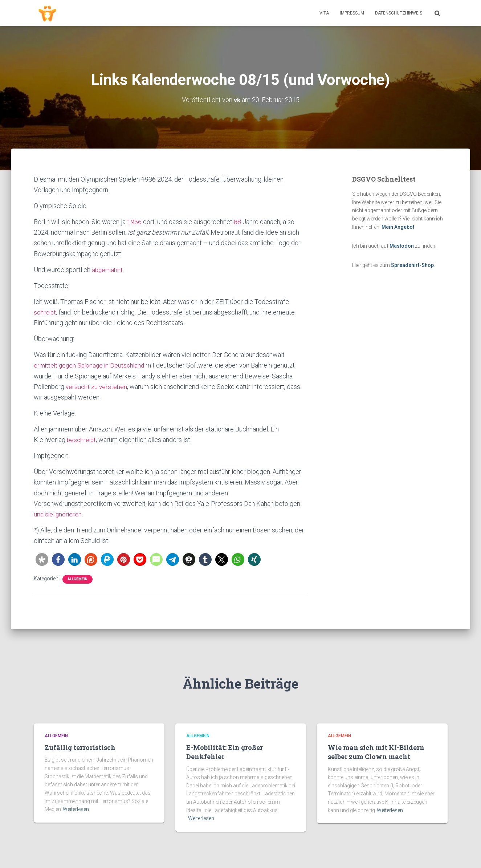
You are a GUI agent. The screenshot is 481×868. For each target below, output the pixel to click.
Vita (324, 13)
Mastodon (402, 246)
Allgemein (78, 579)
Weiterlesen (76, 809)
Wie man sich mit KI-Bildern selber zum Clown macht (376, 752)
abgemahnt (108, 270)
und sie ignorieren (59, 514)
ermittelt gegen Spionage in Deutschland (91, 365)
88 (237, 222)
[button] (42, 559)
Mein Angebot (398, 227)
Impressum (352, 13)
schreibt (45, 312)
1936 (134, 222)
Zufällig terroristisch (80, 747)
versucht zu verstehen (97, 387)
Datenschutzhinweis (399, 13)
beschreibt (82, 440)
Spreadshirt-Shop (412, 265)
